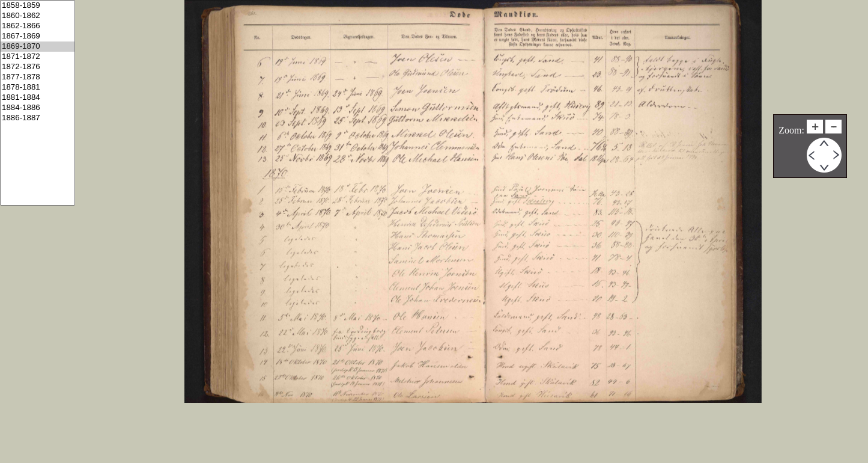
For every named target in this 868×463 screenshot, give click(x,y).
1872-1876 (38, 67)
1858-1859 (38, 6)
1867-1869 (38, 36)
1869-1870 (38, 47)
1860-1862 (38, 16)
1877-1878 (38, 77)
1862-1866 (38, 26)
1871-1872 (38, 57)
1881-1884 (38, 98)
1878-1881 (38, 87)
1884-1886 (38, 108)
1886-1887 (38, 118)
